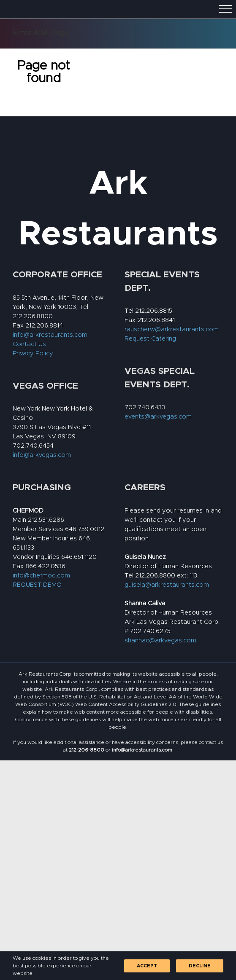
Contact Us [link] (29, 344)
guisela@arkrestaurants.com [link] (167, 585)
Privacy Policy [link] (33, 353)
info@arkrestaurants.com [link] (50, 335)
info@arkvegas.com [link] (42, 455)
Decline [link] (200, 966)
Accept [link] (147, 966)
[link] (87, 750)
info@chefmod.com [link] (41, 576)
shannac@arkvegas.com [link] (160, 640)
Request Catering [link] (150, 339)
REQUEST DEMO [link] (37, 585)
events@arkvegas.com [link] (158, 417)
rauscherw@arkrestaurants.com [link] (172, 329)
